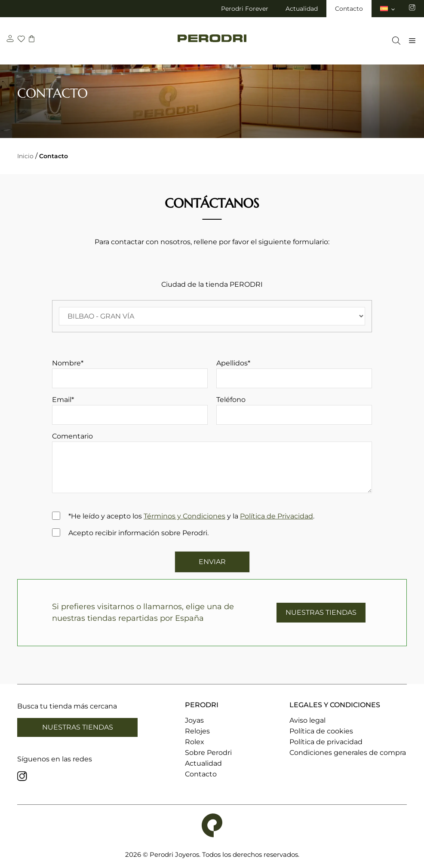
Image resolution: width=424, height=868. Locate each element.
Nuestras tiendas (78, 727)
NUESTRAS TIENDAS (321, 612)
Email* (130, 410)
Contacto (349, 9)
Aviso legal (307, 720)
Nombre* (130, 374)
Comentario (212, 464)
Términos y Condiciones (184, 516)
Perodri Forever (245, 9)
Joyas (194, 720)
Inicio (25, 156)
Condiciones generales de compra (348, 753)
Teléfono (294, 410)
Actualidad (302, 9)
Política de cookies (321, 731)
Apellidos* (294, 374)
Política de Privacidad (277, 516)
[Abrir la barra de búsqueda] (394, 41)
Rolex (195, 742)
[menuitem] (388, 9)
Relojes (197, 731)
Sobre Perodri (208, 753)
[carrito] (33, 40)
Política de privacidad (326, 742)
